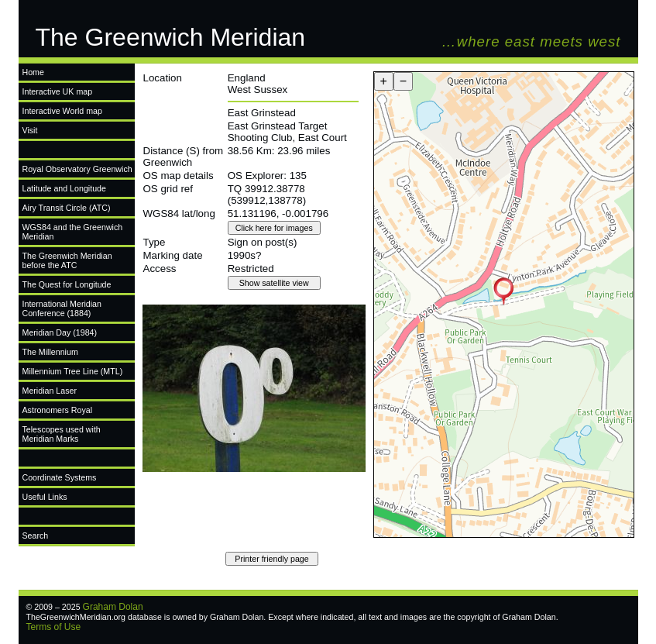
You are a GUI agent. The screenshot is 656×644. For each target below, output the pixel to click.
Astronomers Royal (58, 410)
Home (33, 72)
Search (36, 536)
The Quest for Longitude (67, 284)
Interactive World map (62, 111)
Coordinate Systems (60, 477)
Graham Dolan (113, 607)
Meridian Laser (50, 391)
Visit (30, 130)
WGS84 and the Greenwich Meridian (73, 232)
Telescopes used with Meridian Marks (62, 434)
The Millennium (50, 352)
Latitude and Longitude (64, 188)
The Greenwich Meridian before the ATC (67, 260)
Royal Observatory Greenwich (77, 169)
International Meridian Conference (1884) (62, 308)
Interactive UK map (58, 91)
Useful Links (45, 497)
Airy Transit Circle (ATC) (67, 208)
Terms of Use (54, 627)
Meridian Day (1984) (60, 332)
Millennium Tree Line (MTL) (73, 371)
